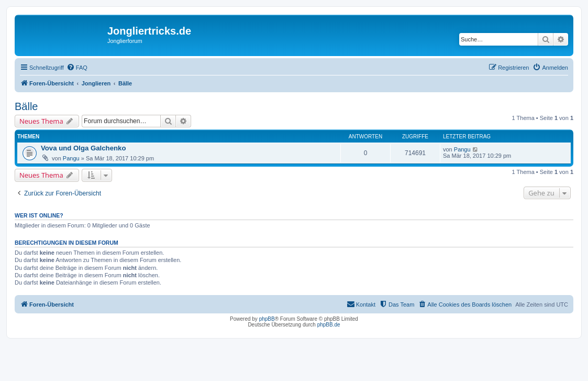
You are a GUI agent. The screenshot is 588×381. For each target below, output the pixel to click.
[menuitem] (77, 68)
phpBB (267, 319)
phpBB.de (329, 325)
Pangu (71, 158)
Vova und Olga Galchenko (83, 148)
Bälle (26, 106)
